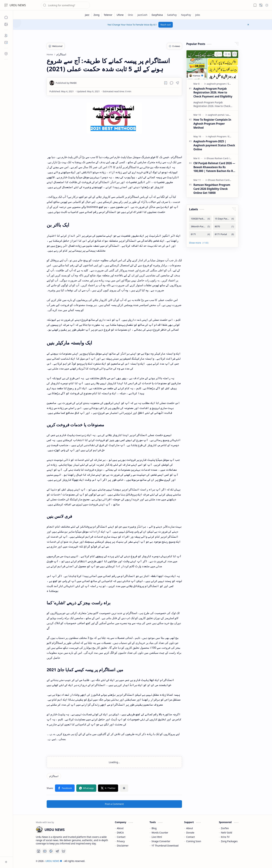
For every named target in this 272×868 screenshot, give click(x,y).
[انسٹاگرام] (54, 776)
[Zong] (97, 15)
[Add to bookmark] (235, 54)
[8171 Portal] (224, 234)
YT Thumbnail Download (165, 846)
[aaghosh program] (217, 84)
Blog (154, 828)
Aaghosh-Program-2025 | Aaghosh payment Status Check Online (214, 145)
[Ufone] (120, 15)
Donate (190, 833)
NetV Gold (226, 833)
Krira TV (225, 837)
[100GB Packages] (200, 219)
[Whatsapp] (51, 851)
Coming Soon (194, 841)
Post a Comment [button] (114, 804)
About (120, 828)
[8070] (224, 226)
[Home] (6, 17)
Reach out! (166, 25)
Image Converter (161, 841)
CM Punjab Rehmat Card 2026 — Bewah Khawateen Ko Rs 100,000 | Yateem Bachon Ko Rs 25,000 (214, 167)
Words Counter (160, 833)
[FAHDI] (66, 83)
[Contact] (6, 42)
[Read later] (166, 83)
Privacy (121, 841)
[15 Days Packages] (224, 219)
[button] (6, 5)
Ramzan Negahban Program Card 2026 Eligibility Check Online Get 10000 (212, 189)
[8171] (200, 234)
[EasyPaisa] (157, 15)
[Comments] (218, 54)
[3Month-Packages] (200, 226)
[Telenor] (108, 15)
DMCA (120, 833)
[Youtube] (45, 851)
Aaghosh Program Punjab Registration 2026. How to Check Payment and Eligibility (213, 93)
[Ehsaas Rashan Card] (218, 158)
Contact (121, 837)
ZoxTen (225, 828)
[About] (6, 36)
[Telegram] (57, 851)
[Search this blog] (65, 5)
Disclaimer (123, 846)
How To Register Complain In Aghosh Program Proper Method (212, 124)
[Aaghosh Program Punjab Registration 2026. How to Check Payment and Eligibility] (212, 65)
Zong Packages (229, 841)
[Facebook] (39, 851)
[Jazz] (87, 15)
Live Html (157, 837)
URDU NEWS (18, 5)
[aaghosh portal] (217, 115)
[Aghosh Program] (218, 136)
